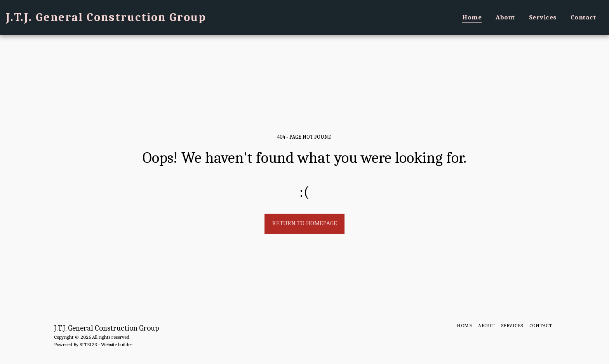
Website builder (117, 344)
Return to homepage (305, 223)
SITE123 (88, 344)
